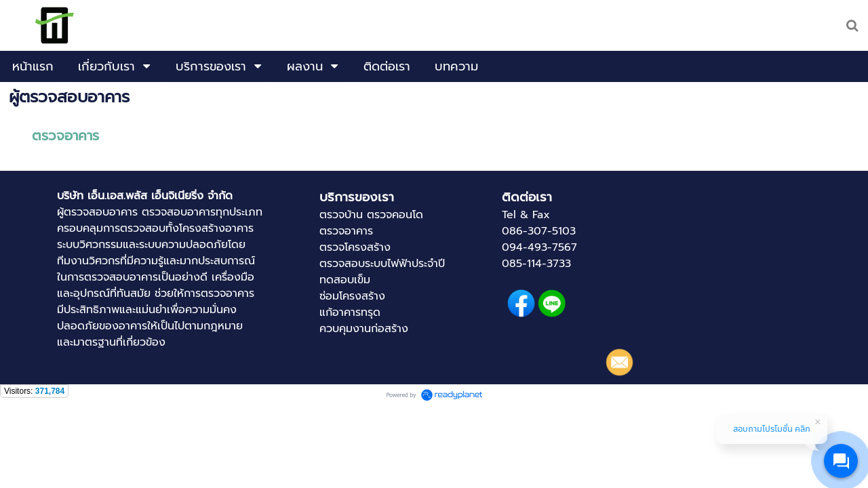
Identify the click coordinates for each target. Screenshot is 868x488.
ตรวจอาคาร (65, 136)
